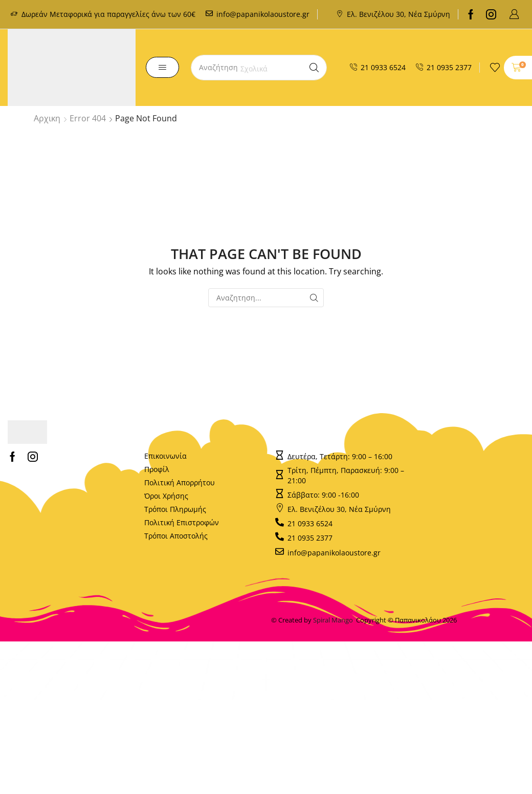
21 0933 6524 (383, 67)
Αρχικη (47, 118)
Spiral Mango (335, 620)
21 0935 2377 (449, 67)
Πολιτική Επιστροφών (182, 522)
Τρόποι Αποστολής (176, 536)
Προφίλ (157, 469)
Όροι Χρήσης (166, 496)
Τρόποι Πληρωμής (175, 509)
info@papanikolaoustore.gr (263, 14)
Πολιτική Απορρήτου (180, 482)
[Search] (314, 68)
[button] (514, 14)
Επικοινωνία (165, 456)
